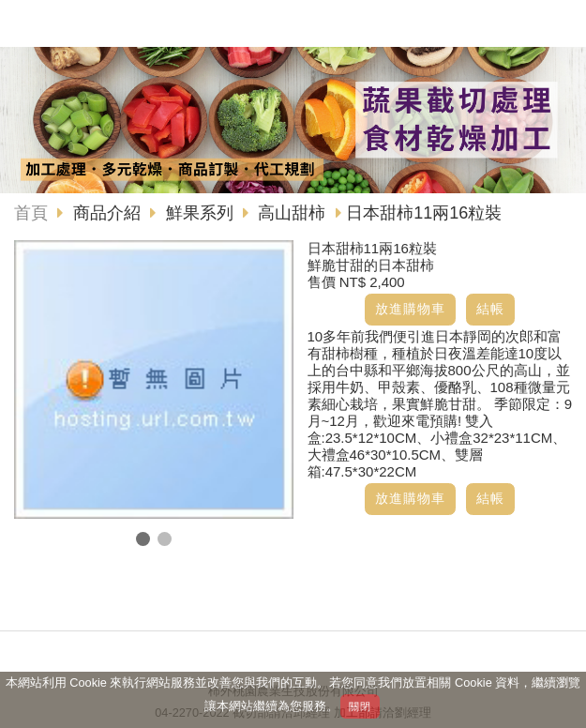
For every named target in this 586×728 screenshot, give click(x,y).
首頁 (31, 213)
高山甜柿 (292, 213)
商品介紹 (109, 213)
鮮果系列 (200, 213)
